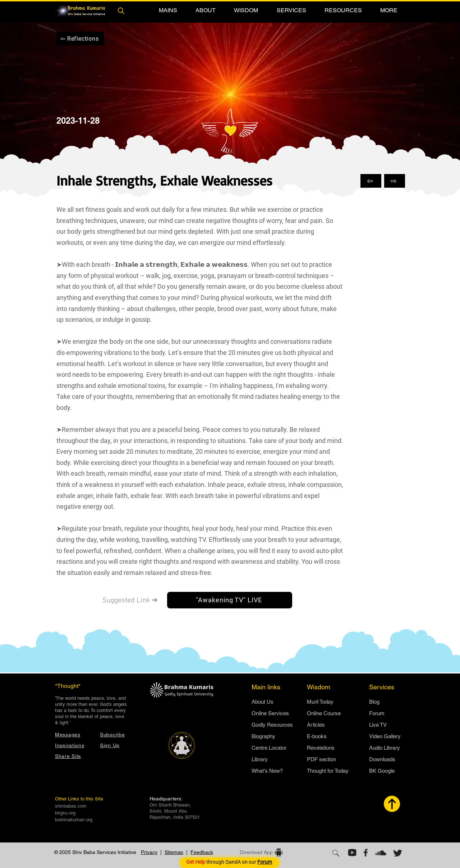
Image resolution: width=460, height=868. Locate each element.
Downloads (382, 759)
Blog (374, 702)
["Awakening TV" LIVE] (230, 600)
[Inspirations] (74, 745)
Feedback (202, 852)
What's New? (267, 771)
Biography (263, 736)
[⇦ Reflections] (80, 38)
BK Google (382, 771)
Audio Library (385, 748)
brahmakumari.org (74, 820)
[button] (168, 10)
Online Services (270, 713)
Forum (377, 713)
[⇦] (371, 181)
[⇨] (395, 181)
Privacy (149, 852)
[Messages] (74, 734)
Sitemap (174, 852)
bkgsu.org (65, 813)
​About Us (263, 702)
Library (260, 759)
